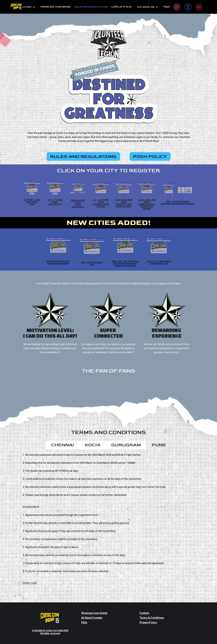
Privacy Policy (148, 622)
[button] (26, 7)
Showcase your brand (94, 613)
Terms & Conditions (152, 618)
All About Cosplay (92, 618)
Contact (144, 613)
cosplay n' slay (122, 7)
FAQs (167, 7)
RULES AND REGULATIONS (83, 156)
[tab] (62, 445)
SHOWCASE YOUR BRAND (56, 7)
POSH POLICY (150, 156)
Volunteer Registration (91, 7)
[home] (16, 7)
